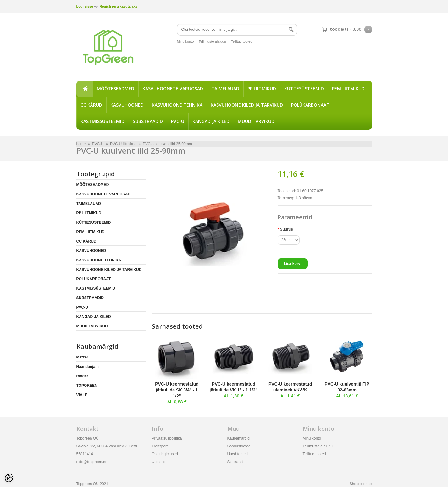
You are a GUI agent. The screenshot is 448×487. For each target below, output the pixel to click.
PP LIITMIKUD (262, 88)
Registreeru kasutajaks (118, 6)
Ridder (82, 376)
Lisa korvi (293, 264)
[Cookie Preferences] (9, 478)
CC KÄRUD (91, 105)
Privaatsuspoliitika (167, 438)
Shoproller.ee (361, 484)
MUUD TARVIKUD (256, 121)
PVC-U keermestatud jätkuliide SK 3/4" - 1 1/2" (177, 390)
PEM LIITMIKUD (348, 88)
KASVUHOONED (127, 105)
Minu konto (185, 41)
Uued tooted (238, 454)
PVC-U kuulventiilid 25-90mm (167, 144)
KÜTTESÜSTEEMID (304, 88)
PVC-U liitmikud (123, 144)
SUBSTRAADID (148, 121)
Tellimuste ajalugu (212, 41)
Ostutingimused (165, 454)
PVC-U (178, 121)
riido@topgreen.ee (92, 462)
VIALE (82, 395)
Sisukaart (235, 462)
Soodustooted (239, 446)
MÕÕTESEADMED (116, 88)
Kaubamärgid (238, 438)
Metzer (82, 357)
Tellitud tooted (241, 41)
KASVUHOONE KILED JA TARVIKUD (247, 105)
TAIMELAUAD (225, 88)
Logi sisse (85, 6)
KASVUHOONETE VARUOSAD (173, 88)
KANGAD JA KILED (211, 121)
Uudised (159, 462)
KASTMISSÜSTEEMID (102, 121)
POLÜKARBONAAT (310, 105)
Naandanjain (88, 367)
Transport (160, 446)
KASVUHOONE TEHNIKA (177, 105)
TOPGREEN (87, 386)
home (85, 89)
